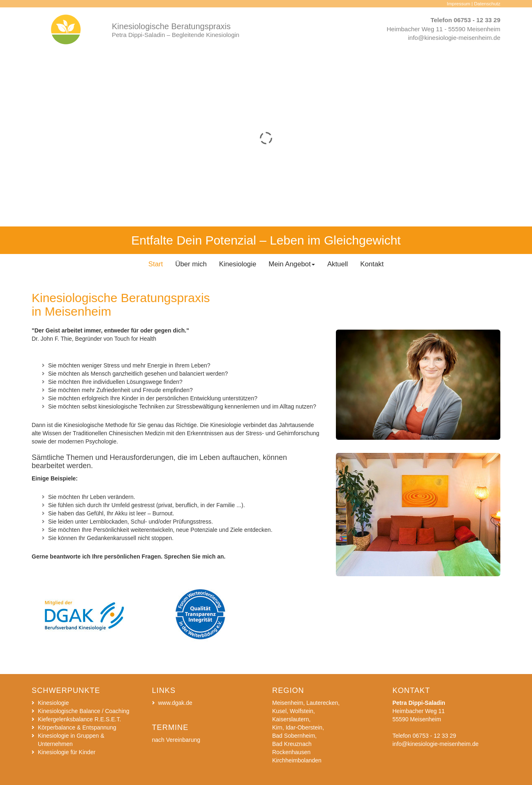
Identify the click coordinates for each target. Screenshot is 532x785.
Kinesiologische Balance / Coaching (84, 711)
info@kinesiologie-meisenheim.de (454, 38)
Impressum (459, 4)
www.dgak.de (175, 703)
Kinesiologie (53, 703)
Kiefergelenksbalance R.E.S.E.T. (79, 719)
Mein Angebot (292, 264)
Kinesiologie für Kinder (67, 752)
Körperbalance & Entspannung (77, 727)
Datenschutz (487, 4)
